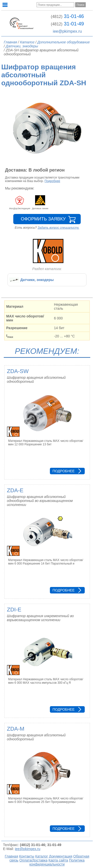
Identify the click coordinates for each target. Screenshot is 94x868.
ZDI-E (14, 610)
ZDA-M (16, 729)
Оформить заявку (43, 219)
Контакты (27, 856)
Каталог (42, 856)
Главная (11, 856)
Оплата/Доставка (33, 860)
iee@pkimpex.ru (67, 31)
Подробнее (52, 181)
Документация (61, 856)
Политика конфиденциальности (57, 862)
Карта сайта (58, 860)
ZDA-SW (18, 371)
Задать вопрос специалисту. (58, 228)
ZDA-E (15, 490)
